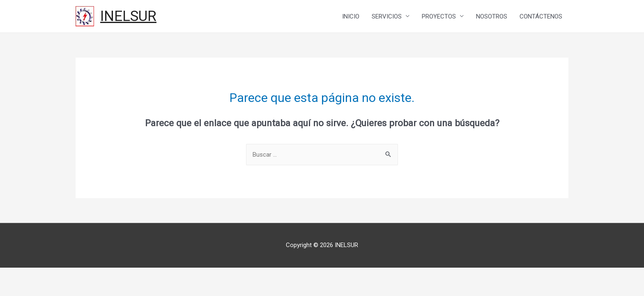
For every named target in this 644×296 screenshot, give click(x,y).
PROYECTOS (439, 16)
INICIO (351, 16)
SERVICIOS (387, 16)
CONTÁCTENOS (541, 16)
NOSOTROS (492, 16)
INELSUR (128, 16)
